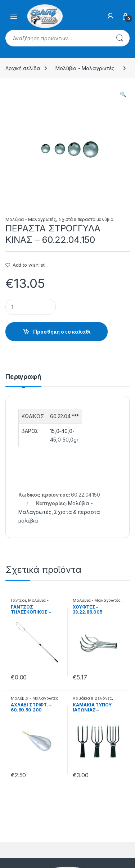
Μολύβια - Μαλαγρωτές (85, 68)
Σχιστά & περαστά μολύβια (86, 219)
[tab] (23, 380)
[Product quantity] (31, 307)
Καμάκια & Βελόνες (92, 698)
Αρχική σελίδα (23, 68)
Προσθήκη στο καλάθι (62, 332)
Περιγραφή (23, 377)
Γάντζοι (18, 600)
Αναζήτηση (120, 38)
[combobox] (57, 38)
